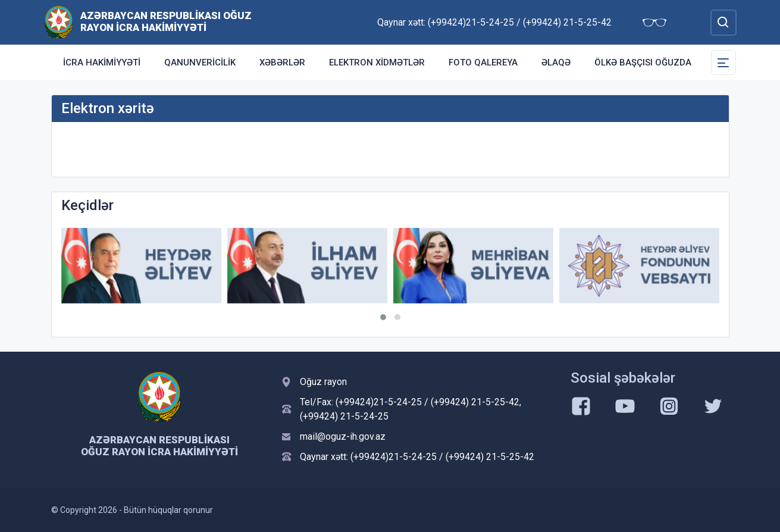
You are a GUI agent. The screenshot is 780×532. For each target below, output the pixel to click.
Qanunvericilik (200, 62)
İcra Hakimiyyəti (102, 62)
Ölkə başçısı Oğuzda (643, 62)
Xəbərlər (282, 62)
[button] (383, 317)
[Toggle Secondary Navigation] (723, 62)
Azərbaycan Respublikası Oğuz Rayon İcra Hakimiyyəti (166, 21)
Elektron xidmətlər (377, 62)
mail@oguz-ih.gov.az (343, 436)
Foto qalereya (483, 62)
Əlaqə (556, 62)
